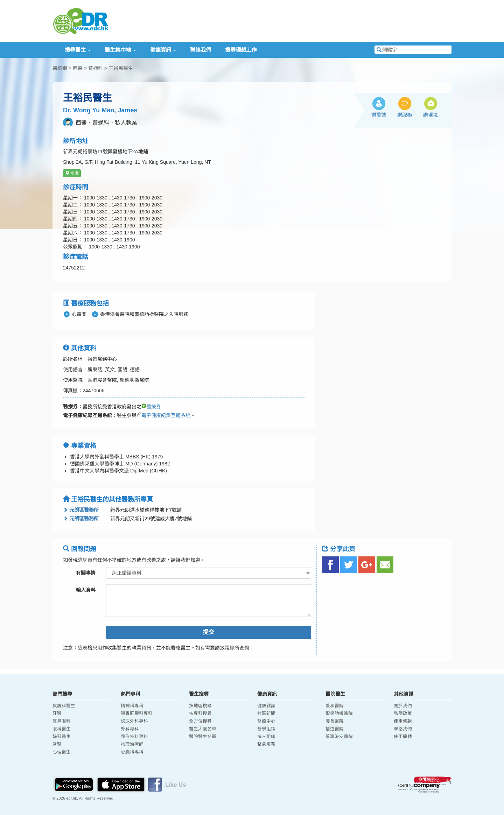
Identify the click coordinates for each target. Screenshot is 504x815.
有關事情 (86, 573)
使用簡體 (403, 737)
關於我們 (403, 706)
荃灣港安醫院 (339, 737)
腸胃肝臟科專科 (137, 714)
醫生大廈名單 (203, 729)
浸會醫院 (335, 721)
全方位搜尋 (200, 721)
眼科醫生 (62, 729)
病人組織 (266, 737)
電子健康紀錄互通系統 (163, 415)
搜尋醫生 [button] (78, 50)
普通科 (96, 68)
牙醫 (57, 714)
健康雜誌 (266, 706)
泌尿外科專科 (134, 721)
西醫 (78, 68)
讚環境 (430, 115)
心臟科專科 (132, 752)
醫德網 (60, 68)
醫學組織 (266, 729)
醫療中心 (266, 721)
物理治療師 (132, 744)
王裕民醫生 (121, 68)
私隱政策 (403, 714)
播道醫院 (335, 729)
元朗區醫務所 (81, 510)
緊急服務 (266, 744)
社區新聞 (266, 714)
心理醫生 (62, 752)
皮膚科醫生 (64, 706)
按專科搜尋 (200, 714)
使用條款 (403, 721)
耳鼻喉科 (62, 721)
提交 (209, 632)
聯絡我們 (201, 50)
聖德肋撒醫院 (339, 714)
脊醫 (57, 744)
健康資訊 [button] (163, 50)
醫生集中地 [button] (120, 50)
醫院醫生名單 (203, 737)
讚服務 (405, 115)
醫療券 (151, 407)
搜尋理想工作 (241, 50)
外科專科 (130, 729)
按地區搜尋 (200, 706)
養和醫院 (335, 706)
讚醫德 (379, 115)
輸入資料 (86, 590)
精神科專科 (132, 706)
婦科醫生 (62, 737)
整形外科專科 (134, 737)
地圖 (72, 173)
